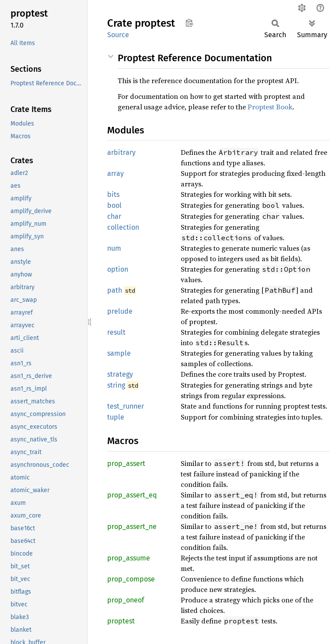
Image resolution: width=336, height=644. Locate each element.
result (116, 332)
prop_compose (131, 579)
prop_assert (126, 464)
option (118, 269)
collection (123, 227)
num (114, 248)
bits (113, 194)
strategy (120, 374)
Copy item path (189, 23)
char (114, 216)
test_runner (126, 406)
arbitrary (121, 152)
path (115, 290)
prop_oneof (126, 600)
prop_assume (129, 558)
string (116, 385)
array (115, 173)
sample (119, 353)
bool (114, 205)
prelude (120, 311)
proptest (121, 621)
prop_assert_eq (132, 495)
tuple (116, 417)
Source (118, 35)
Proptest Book (270, 107)
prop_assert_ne (132, 527)
